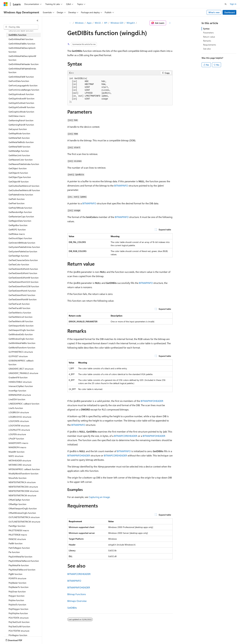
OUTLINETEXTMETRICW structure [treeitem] (24, 522)
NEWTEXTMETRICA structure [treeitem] (22, 482)
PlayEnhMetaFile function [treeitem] (20, 557)
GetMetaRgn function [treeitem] (19, 151)
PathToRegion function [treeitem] (19, 548)
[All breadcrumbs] (70, 23)
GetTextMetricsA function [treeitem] (21, 317)
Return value (209, 37)
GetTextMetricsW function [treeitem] (21, 321)
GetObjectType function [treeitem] (20, 177)
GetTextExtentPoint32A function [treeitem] (23, 282)
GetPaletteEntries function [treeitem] (21, 195)
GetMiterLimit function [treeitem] (19, 155)
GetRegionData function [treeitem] (20, 221)
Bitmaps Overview (77, 601)
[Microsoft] (6, 4)
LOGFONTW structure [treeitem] (19, 426)
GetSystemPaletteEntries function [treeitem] (24, 247)
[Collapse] (37, 21)
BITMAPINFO (121, 186)
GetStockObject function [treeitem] (20, 238)
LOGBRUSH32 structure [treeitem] (20, 417)
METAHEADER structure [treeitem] (20, 460)
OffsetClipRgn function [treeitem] (19, 500)
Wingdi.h (131, 23)
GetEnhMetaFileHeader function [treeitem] (24, 64)
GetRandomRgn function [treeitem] (20, 212)
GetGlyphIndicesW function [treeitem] (22, 98)
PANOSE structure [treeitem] (17, 539)
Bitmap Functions (77, 594)
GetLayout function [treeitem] (18, 129)
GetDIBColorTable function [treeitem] (21, 30)
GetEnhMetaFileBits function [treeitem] (22, 44)
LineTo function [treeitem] (16, 408)
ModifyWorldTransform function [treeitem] (23, 473)
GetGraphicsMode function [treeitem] (21, 112)
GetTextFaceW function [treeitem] (19, 308)
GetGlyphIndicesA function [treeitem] (21, 94)
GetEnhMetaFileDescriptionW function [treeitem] (22, 58)
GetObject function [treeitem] (18, 168)
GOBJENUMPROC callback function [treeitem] (21, 362)
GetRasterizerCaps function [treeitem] (21, 216)
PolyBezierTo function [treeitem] (19, 587)
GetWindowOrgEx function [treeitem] (21, 339)
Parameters (208, 33)
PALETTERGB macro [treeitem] (18, 535)
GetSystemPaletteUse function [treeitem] (23, 251)
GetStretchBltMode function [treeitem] (22, 243)
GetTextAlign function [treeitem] (19, 256)
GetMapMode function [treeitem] (19, 133)
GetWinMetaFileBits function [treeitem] (22, 343)
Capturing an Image (99, 497)
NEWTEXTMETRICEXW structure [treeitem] (23, 491)
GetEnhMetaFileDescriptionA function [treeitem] (22, 50)
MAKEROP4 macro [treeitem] (17, 447)
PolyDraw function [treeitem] (17, 592)
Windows (79, 23)
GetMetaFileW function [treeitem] (19, 147)
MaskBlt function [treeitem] (17, 452)
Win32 (98, 23)
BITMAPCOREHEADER (126, 436)
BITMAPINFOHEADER (152, 401)
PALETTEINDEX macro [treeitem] (19, 530)
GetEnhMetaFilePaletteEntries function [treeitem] (22, 70)
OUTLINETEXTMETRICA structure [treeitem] (24, 517)
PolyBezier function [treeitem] (17, 583)
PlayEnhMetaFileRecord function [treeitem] (24, 561)
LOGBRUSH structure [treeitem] (19, 412)
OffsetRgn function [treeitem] (17, 504)
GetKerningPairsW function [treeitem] (21, 125)
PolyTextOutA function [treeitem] (19, 622)
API (106, 23)
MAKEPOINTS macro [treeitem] (18, 443)
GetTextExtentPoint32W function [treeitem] (24, 286)
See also (207, 49)
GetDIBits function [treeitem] (17, 35)
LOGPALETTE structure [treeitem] (19, 430)
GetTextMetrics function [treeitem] (20, 313)
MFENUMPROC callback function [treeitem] (24, 469)
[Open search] (226, 4)
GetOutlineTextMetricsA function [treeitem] (24, 186)
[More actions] (170, 23)
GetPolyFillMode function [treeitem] (20, 208)
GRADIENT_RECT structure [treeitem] (21, 369)
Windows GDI (117, 23)
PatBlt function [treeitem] (16, 543)
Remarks (207, 41)
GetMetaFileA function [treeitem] (19, 138)
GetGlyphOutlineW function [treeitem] (22, 107)
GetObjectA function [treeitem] (18, 173)
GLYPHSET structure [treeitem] (18, 356)
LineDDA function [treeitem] (17, 399)
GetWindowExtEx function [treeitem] (21, 334)
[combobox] (21, 27)
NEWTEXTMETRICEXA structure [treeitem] (23, 487)
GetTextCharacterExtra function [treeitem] (23, 260)
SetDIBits (72, 608)
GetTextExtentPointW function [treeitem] (23, 299)
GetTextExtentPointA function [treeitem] (22, 291)
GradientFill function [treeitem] (18, 377)
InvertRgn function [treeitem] (17, 391)
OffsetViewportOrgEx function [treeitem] (23, 508)
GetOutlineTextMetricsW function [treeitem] (24, 190)
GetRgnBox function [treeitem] (18, 225)
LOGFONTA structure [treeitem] (19, 421)
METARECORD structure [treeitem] (20, 465)
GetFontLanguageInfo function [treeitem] (23, 85)
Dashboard (230, 12)
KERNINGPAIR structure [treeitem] (20, 395)
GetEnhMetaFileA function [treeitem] (21, 39)
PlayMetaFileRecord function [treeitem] (22, 570)
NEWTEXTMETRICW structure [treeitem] (22, 495)
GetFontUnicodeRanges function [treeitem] (24, 90)
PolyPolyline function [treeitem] (18, 613)
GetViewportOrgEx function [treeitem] (22, 330)
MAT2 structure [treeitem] (16, 456)
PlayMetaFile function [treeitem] (19, 565)
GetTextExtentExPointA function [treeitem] (23, 269)
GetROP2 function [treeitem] (17, 230)
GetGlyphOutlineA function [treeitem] (21, 103)
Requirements (210, 45)
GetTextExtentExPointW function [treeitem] (24, 278)
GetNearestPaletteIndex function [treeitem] (24, 164)
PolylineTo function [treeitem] (17, 605)
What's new (214, 12)
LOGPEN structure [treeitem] (17, 434)
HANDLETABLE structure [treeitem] (20, 382)
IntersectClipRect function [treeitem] (21, 386)
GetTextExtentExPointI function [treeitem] (23, 273)
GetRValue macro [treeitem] (17, 234)
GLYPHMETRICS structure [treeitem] (21, 352)
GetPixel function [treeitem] (17, 203)
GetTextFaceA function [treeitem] (19, 304)
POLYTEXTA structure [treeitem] (19, 618)
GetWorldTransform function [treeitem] (22, 348)
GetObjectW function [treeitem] (19, 182)
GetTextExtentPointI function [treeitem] (22, 295)
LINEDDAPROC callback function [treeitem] (24, 404)
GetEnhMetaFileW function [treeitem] (21, 77)
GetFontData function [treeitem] (19, 81)
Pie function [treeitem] (14, 552)
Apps (89, 23)
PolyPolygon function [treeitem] (18, 609)
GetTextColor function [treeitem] (19, 264)
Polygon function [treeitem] (17, 596)
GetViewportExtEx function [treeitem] (21, 326)
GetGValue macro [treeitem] (17, 116)
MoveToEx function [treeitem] (18, 478)
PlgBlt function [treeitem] (15, 574)
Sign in (233, 4)
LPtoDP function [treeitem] (16, 439)
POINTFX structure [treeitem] (17, 578)
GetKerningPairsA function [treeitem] (21, 120)
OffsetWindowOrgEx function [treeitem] (22, 513)
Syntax (206, 29)
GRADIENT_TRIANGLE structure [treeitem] (23, 373)
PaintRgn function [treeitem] (17, 526)
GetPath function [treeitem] (17, 199)
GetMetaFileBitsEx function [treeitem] (21, 142)
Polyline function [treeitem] (16, 600)
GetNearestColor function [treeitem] (21, 160)
